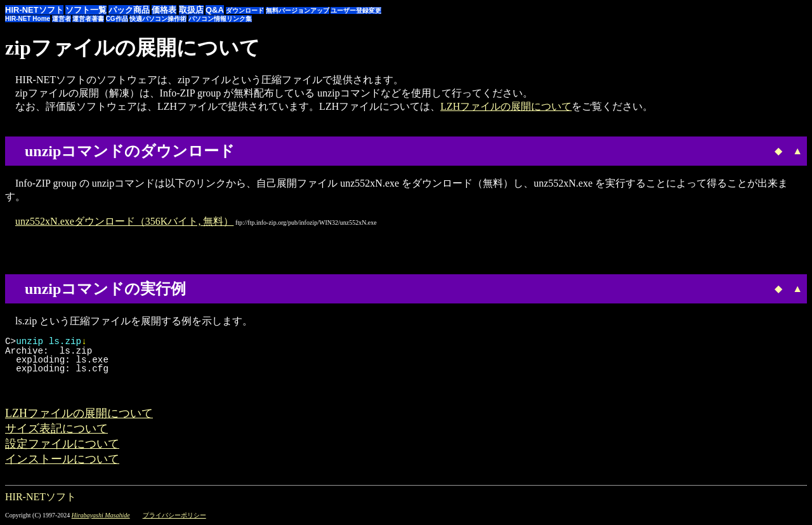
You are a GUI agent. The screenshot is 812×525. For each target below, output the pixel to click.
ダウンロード (245, 10)
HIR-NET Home (28, 19)
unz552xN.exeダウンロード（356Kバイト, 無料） (124, 221)
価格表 (164, 10)
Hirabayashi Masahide (101, 515)
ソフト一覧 (86, 10)
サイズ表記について (56, 429)
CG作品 (117, 19)
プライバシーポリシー (174, 515)
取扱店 (191, 10)
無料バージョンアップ (298, 10)
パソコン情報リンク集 (220, 19)
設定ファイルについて (62, 444)
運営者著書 (88, 19)
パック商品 (129, 10)
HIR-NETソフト (34, 10)
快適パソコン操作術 (158, 19)
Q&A (215, 10)
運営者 (62, 19)
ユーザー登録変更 (356, 10)
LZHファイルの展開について (506, 106)
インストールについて (62, 459)
